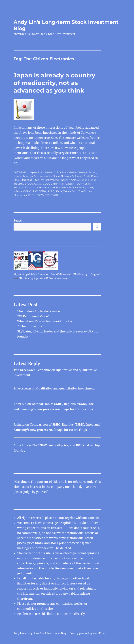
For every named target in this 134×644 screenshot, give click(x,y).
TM (29, 195)
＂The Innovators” (31, 326)
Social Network (62, 176)
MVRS (90, 187)
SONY (59, 191)
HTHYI (57, 184)
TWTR (55, 195)
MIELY (56, 187)
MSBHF (74, 187)
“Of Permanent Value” (33, 316)
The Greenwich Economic (32, 370)
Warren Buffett (59, 180)
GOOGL (47, 184)
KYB (39, 187)
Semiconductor (43, 176)
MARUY (47, 187)
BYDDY (29, 184)
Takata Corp (70, 191)
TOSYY (40, 195)
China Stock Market (65, 172)
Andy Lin (20, 404)
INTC (64, 184)
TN (34, 195)
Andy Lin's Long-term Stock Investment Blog (40, 633)
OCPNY (27, 191)
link (50, 614)
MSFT (82, 187)
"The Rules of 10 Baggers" (86, 274)
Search (19, 220)
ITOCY (78, 184)
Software (77, 176)
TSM (48, 195)
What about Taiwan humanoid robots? (45, 321)
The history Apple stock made (39, 311)
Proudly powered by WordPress (88, 633)
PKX (35, 191)
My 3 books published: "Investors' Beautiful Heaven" (42, 274)
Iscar (71, 184)
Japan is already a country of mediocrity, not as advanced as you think (54, 83)
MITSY (64, 187)
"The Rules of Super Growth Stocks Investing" (43, 278)
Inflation (91, 172)
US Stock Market (40, 180)
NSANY (18, 191)
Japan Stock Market (41, 172)
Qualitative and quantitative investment (66, 388)
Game (82, 172)
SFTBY (43, 191)
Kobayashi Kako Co (25, 187)
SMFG (51, 191)
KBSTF (87, 184)
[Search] (97, 227)
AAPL (74, 180)
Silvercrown (22, 388)
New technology (23, 176)
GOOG (38, 184)
